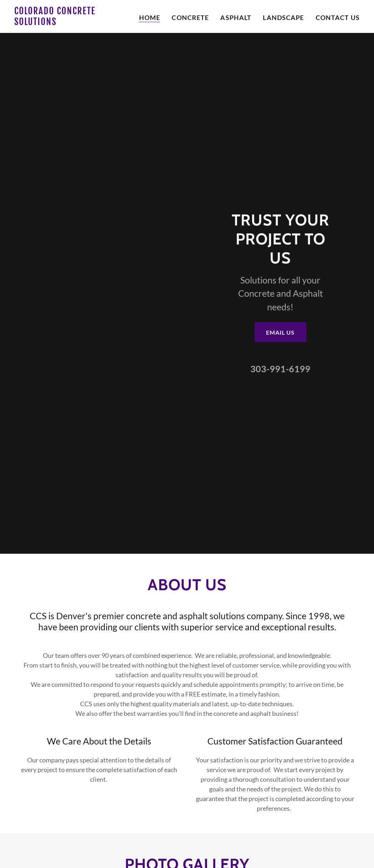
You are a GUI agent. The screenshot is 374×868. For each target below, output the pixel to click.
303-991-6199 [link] (280, 369)
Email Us (280, 332)
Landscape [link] (283, 18)
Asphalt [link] (236, 18)
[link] (75, 23)
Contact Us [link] (338, 18)
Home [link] (150, 18)
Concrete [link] (190, 18)
